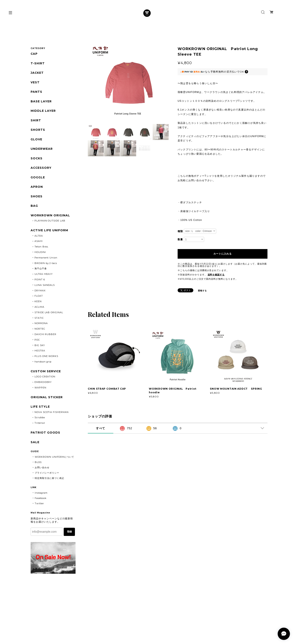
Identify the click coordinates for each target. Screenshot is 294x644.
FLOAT (39, 297)
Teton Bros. (42, 248)
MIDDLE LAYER (43, 111)
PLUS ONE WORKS (46, 357)
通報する (202, 291)
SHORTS (38, 130)
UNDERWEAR (42, 149)
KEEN (38, 303)
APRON (37, 188)
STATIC (39, 319)
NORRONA (41, 324)
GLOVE (36, 140)
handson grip (43, 363)
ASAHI (39, 242)
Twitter (39, 505)
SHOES (37, 197)
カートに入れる (222, 254)
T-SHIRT (38, 63)
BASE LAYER (41, 102)
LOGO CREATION (45, 378)
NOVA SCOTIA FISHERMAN (52, 413)
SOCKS (37, 159)
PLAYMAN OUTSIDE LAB (50, 222)
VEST (35, 83)
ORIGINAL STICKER (47, 399)
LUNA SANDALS (45, 286)
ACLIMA (39, 308)
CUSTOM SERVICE (46, 372)
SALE (35, 443)
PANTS (36, 92)
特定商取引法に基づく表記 (49, 480)
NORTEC (40, 330)
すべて (101, 428)
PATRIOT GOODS (45, 434)
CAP (34, 54)
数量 (180, 239)
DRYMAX (40, 292)
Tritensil (40, 424)
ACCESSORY (41, 169)
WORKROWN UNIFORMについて (54, 458)
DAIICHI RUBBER (45, 335)
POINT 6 (40, 281)
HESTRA (40, 352)
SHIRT (36, 121)
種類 (180, 231)
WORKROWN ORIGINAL (50, 216)
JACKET (37, 73)
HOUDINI (40, 253)
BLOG (38, 464)
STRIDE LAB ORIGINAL (49, 313)
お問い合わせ (42, 469)
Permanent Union (46, 259)
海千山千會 (41, 270)
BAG (34, 207)
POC (37, 341)
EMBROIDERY (43, 383)
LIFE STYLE (40, 408)
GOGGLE (38, 178)
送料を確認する (216, 275)
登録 (69, 533)
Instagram (41, 494)
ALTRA (39, 237)
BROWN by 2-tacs (46, 264)
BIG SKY (40, 346)
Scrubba (40, 419)
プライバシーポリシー (47, 474)
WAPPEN (40, 389)
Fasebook (41, 500)
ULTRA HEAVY (44, 275)
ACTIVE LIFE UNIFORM (49, 232)
